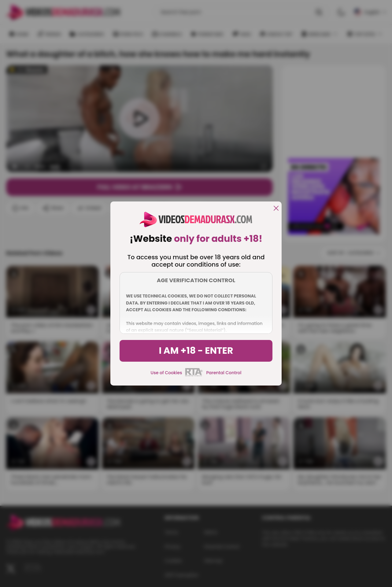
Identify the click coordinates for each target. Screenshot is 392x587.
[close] (276, 209)
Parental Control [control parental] (224, 373)
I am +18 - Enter (196, 351)
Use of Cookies (166, 373)
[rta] (194, 375)
